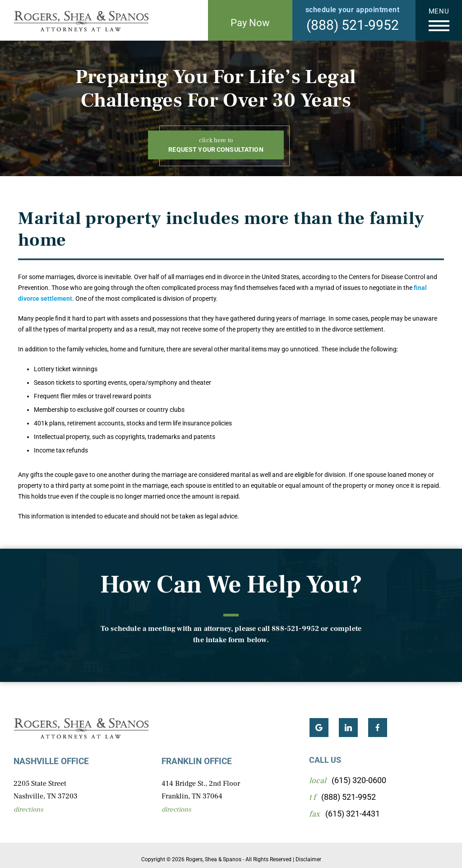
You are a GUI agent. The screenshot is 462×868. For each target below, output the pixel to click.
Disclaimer (308, 859)
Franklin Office (197, 761)
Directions (28, 810)
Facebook (378, 728)
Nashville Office (51, 761)
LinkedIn (348, 728)
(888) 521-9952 (353, 25)
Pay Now (250, 23)
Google (319, 728)
